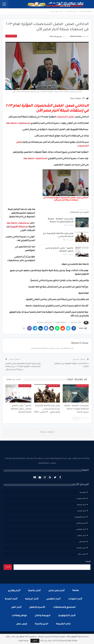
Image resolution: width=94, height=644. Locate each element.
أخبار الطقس (81, 530)
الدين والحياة (81, 548)
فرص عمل (82, 554)
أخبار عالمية (82, 536)
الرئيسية (83, 493)
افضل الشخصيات (65, 117)
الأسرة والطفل (37, 607)
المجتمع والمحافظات (64, 607)
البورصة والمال (43, 616)
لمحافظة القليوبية (19, 227)
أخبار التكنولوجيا (80, 517)
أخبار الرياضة (81, 505)
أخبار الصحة (82, 511)
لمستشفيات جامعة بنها (18, 123)
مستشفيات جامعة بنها (18, 223)
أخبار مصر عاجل (11, 36)
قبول (35, 641)
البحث (88, 562)
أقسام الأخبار (81, 523)
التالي (76, 418)
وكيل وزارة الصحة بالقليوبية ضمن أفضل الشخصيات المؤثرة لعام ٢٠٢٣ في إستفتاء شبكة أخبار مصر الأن (23, 367)
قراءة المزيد (23, 641)
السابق (84, 418)
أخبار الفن (82, 542)
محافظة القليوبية (61, 323)
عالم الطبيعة (63, 624)
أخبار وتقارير (14, 591)
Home (76, 591)
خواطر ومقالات (19, 616)
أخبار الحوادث (81, 499)
